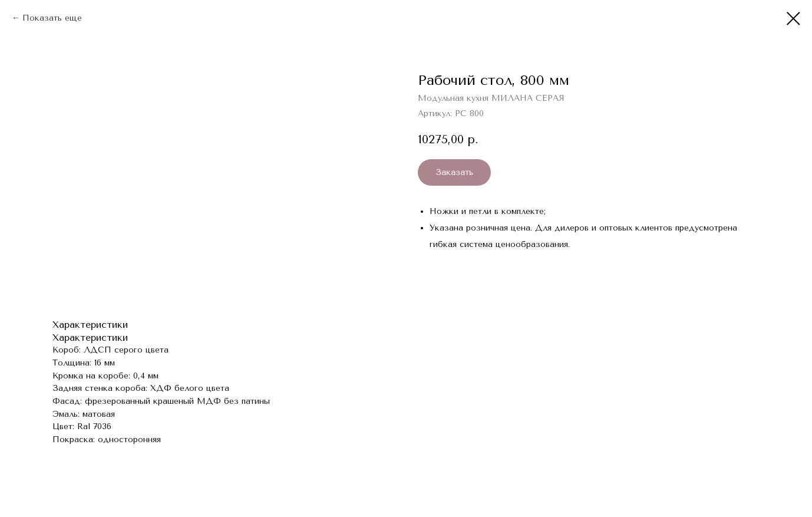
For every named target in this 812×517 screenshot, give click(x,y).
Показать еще (52, 18)
